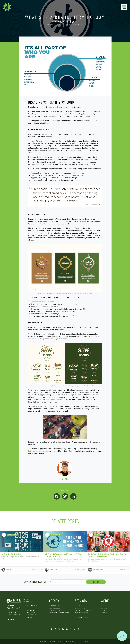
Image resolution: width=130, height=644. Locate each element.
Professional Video (82, 615)
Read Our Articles (55, 610)
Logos (103, 606)
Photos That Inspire (82, 617)
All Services (79, 606)
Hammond (10, 606)
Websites (104, 608)
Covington (11, 611)
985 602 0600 (10, 621)
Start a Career (54, 606)
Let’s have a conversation (39, 451)
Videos (103, 610)
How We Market (80, 608)
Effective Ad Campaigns (83, 610)
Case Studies (105, 613)
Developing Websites (82, 613)
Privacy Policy (71, 642)
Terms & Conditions (86, 642)
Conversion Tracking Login (59, 613)
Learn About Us (54, 608)
